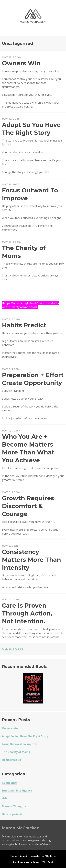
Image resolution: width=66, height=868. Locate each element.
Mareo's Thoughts (14, 806)
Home (13, 856)
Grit (5, 798)
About (24, 856)
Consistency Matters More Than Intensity (31, 560)
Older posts (13, 649)
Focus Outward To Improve (20, 744)
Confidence (9, 783)
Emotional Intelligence (17, 791)
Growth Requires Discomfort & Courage (28, 506)
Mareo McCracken (25, 32)
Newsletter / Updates (43, 856)
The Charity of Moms (16, 752)
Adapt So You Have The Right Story (25, 736)
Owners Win (21, 63)
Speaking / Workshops (26, 862)
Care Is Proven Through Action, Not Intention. (27, 613)
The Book (48, 862)
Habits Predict (24, 325)
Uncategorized (12, 814)
